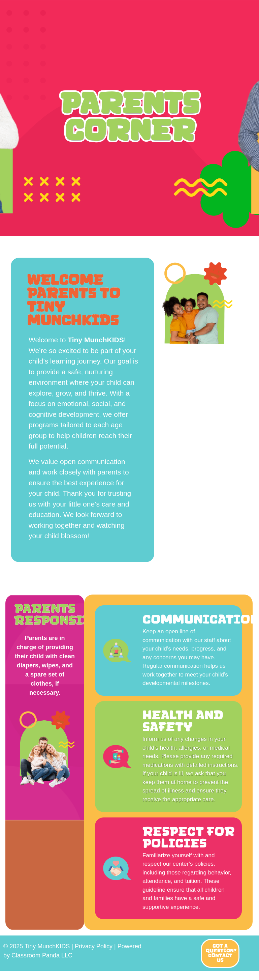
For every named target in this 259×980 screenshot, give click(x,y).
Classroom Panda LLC (42, 955)
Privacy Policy (94, 946)
